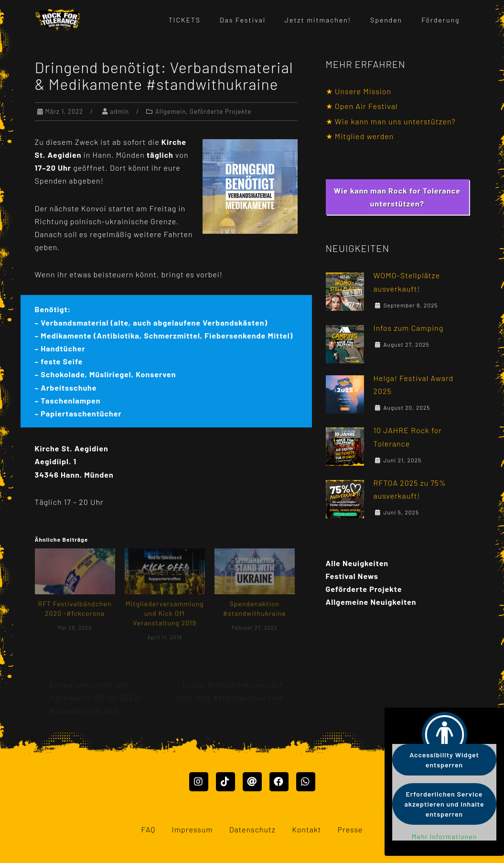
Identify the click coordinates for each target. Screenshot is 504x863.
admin (120, 111)
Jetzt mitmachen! (318, 20)
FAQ (148, 829)
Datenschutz (252, 829)
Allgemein (171, 111)
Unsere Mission (363, 91)
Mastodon (18, 857)
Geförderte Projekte (220, 111)
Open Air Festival (366, 106)
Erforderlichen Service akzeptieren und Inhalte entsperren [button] (445, 804)
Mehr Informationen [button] (445, 836)
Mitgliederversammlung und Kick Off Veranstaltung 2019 (165, 613)
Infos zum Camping (409, 328)
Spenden (386, 20)
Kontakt (306, 829)
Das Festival (243, 20)
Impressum (193, 829)
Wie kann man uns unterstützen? (395, 121)
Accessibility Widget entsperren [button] (444, 760)
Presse (350, 829)
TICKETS (185, 20)
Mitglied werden (365, 136)
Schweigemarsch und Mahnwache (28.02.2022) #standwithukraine (95, 697)
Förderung (440, 20)
